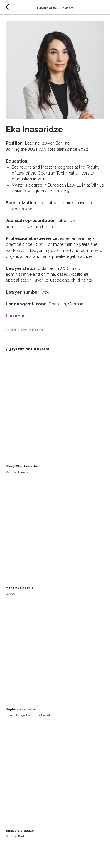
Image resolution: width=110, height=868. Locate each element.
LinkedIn (15, 316)
